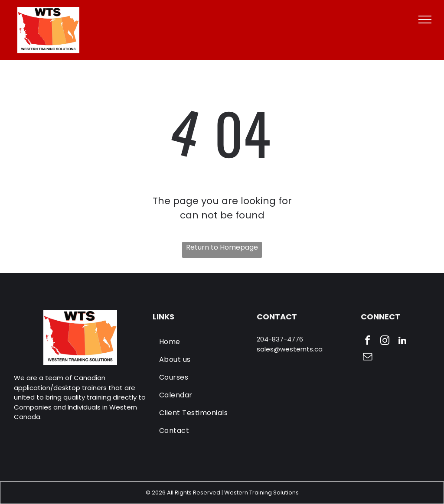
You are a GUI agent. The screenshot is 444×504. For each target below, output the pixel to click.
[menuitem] (202, 342)
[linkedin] (402, 342)
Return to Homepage (222, 247)
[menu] (425, 20)
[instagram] (385, 342)
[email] (368, 358)
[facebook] (368, 342)
